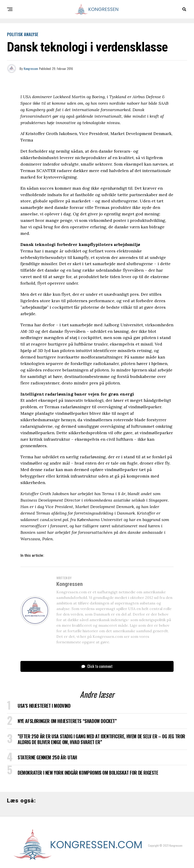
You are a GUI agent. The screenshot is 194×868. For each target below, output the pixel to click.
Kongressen (31, 68)
